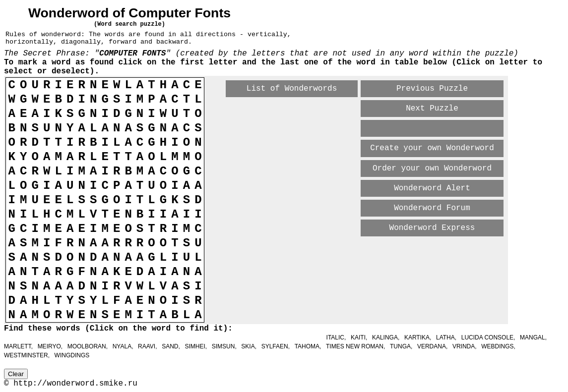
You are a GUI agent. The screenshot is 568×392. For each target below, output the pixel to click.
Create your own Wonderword (432, 148)
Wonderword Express (432, 228)
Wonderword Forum (432, 208)
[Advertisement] (342, 255)
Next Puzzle (432, 109)
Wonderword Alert (432, 188)
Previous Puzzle (432, 89)
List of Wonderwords (292, 89)
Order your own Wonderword (432, 168)
